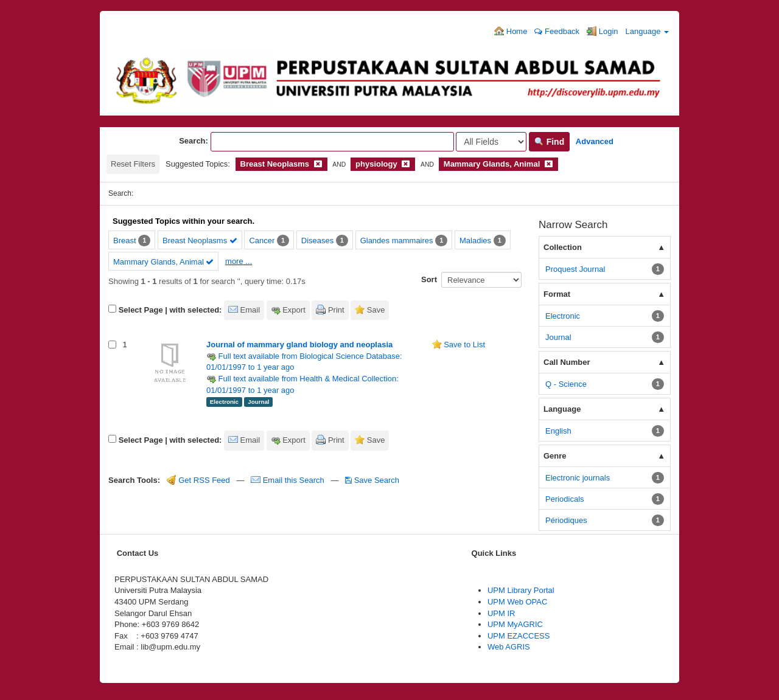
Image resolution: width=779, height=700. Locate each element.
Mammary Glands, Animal (163, 262)
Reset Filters (133, 164)
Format (557, 294)
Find (549, 142)
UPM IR (501, 613)
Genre (555, 456)
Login (602, 31)
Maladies (475, 241)
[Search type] (491, 142)
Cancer (262, 241)
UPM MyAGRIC (515, 624)
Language (647, 31)
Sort (429, 279)
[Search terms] (332, 142)
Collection (563, 247)
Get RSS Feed (198, 480)
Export (294, 310)
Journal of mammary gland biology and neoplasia (299, 345)
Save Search (372, 480)
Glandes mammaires (397, 241)
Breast (125, 241)
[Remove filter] (318, 164)
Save (376, 310)
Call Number (567, 362)
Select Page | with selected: (170, 310)
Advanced (595, 141)
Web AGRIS (509, 647)
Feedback (557, 31)
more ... (239, 261)
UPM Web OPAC (517, 602)
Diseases (317, 241)
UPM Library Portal (521, 590)
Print (336, 310)
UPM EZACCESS (519, 636)
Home (511, 31)
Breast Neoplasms (200, 241)
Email (250, 310)
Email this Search (288, 480)
